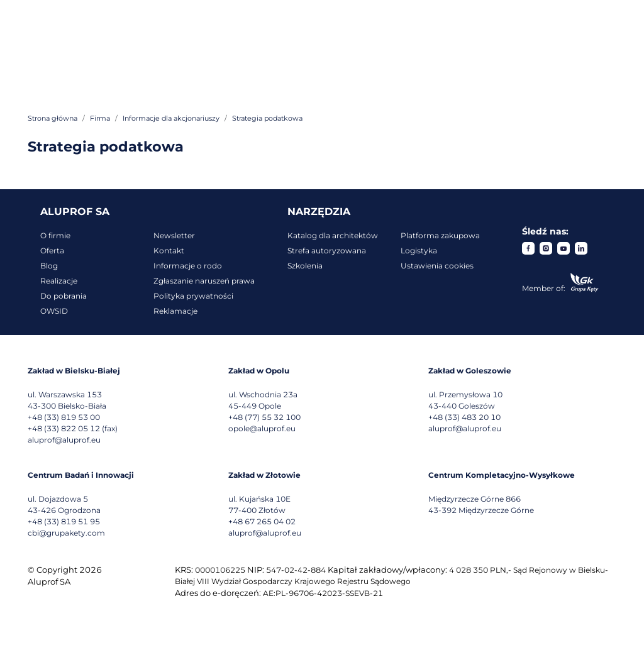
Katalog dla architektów (333, 235)
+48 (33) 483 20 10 (464, 417)
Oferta (52, 251)
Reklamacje (175, 311)
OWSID (54, 311)
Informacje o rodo (188, 266)
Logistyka (419, 251)
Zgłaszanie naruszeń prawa (204, 281)
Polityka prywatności (193, 296)
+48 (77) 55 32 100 (264, 417)
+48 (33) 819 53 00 (64, 417)
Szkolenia (305, 266)
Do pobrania (64, 296)
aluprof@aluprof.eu (64, 440)
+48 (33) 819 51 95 (64, 521)
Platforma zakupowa (440, 235)
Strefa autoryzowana (327, 251)
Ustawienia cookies (437, 266)
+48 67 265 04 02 (262, 521)
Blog (49, 266)
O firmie (55, 235)
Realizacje (59, 281)
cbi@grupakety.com (66, 533)
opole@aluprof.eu (262, 428)
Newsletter (174, 235)
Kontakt (169, 251)
